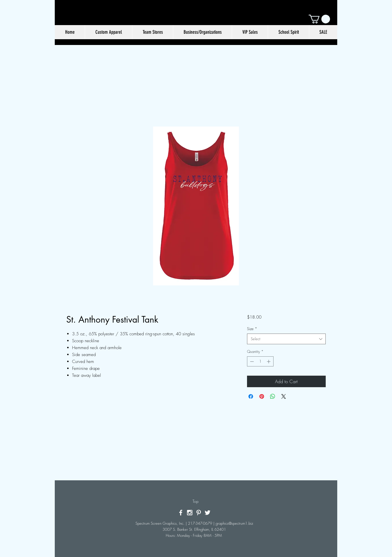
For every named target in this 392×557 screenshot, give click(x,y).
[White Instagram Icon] (190, 513)
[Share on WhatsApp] (273, 396)
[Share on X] (284, 396)
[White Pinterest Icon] (199, 513)
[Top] (196, 501)
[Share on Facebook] (251, 396)
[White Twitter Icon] (208, 513)
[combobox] (286, 339)
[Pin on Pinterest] (262, 396)
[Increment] (269, 362)
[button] (319, 19)
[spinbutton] (260, 362)
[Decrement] (251, 362)
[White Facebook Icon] (181, 513)
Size (252, 329)
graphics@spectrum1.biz (234, 523)
